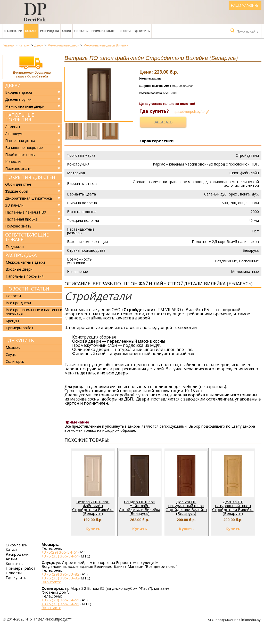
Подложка (15, 246)
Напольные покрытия (20, 117)
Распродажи (49, 31)
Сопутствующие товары (27, 237)
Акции (66, 31)
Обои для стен (18, 184)
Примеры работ (103, 31)
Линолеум (14, 134)
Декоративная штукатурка (28, 198)
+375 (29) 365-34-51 (60, 600)
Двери (13, 85)
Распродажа (21, 255)
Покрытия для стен (30, 177)
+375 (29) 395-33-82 (60, 574)
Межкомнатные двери (25, 106)
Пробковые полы (20, 155)
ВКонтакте (51, 582)
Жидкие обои (17, 191)
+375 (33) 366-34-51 (60, 556)
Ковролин (14, 162)
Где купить (142, 31)
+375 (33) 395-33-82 (60, 578)
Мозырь (13, 347)
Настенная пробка (21, 219)
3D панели (14, 205)
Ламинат (13, 127)
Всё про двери (18, 303)
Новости (124, 31)
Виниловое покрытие (24, 148)
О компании (13, 31)
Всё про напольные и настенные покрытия (34, 312)
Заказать (163, 122)
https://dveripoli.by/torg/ (190, 112)
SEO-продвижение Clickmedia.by (235, 620)
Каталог (31, 31)
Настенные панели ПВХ (26, 212)
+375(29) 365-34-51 (60, 552)
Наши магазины (245, 6)
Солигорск (15, 361)
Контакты (81, 31)
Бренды (12, 321)
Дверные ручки (18, 99)
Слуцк (11, 354)
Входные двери (19, 92)
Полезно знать (18, 169)
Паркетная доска (20, 141)
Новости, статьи (27, 289)
